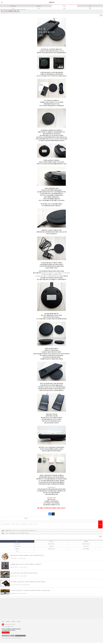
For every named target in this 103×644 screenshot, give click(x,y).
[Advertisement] (44, 608)
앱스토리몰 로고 (3, 625)
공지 (64, 8)
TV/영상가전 (86, 546)
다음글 (18, 531)
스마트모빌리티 (17, 546)
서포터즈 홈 (13, 6)
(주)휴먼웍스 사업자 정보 (10, 624)
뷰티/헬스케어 (51, 549)
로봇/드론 (51, 546)
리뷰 (13, 8)
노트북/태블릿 (86, 549)
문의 (39, 8)
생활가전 (17, 549)
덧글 (26, 518)
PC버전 (19, 621)
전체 (17, 541)
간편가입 (8, 621)
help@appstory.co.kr (10, 627)
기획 (17, 551)
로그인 (3, 621)
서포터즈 (51, 2)
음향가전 (51, 541)
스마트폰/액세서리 (86, 544)
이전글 (15, 533)
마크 (90, 6)
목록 (101, 15)
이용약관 (12, 636)
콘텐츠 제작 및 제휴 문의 (20, 636)
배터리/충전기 (17, 544)
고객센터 (14, 621)
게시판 (64, 6)
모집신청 (39, 6)
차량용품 (86, 541)
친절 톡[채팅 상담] (6, 632)
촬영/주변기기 (51, 544)
